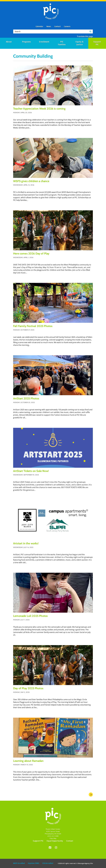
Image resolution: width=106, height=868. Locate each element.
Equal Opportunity (55, 841)
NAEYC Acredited (19, 863)
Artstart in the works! (26, 543)
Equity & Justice (80, 43)
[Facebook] (50, 848)
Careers (67, 26)
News (49, 26)
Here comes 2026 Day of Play (31, 253)
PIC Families (62, 43)
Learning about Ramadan (28, 761)
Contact (58, 26)
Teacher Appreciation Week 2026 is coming (39, 109)
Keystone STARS (34, 863)
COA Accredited (48, 863)
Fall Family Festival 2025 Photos (33, 326)
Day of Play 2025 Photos (28, 688)
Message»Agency (84, 863)
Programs (27, 42)
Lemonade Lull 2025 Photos (30, 616)
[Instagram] (56, 848)
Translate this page (85, 36)
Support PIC (38, 841)
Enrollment (44, 42)
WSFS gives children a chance (31, 181)
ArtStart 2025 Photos (26, 398)
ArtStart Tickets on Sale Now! (31, 471)
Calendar (39, 26)
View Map (53, 838)
